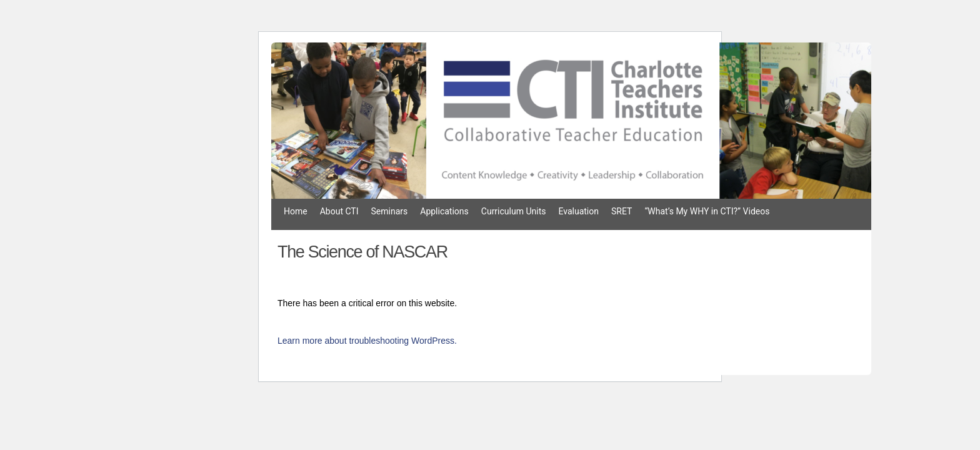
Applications (444, 211)
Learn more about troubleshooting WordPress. (367, 341)
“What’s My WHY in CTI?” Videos (707, 211)
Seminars (390, 211)
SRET (622, 211)
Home (296, 211)
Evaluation (578, 211)
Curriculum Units (514, 211)
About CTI (339, 211)
